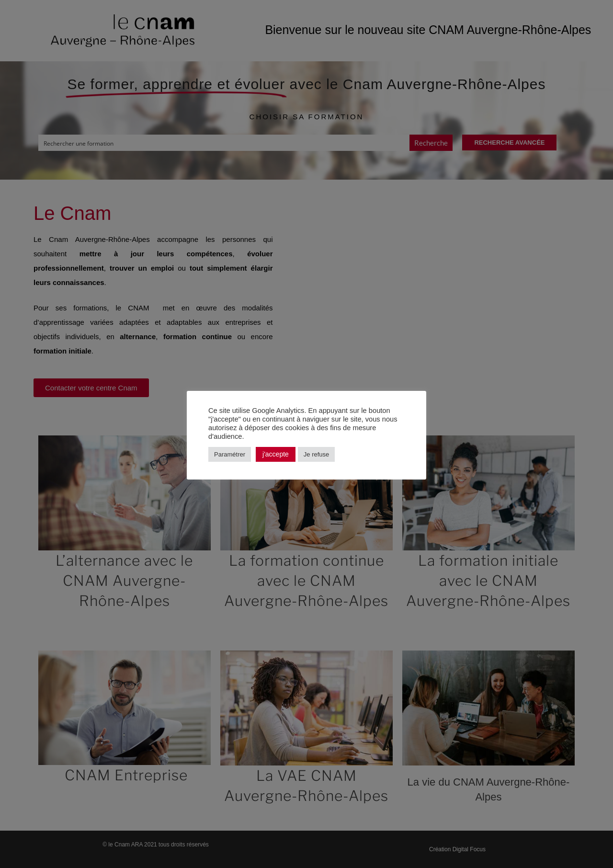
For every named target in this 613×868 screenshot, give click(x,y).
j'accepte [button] (276, 454)
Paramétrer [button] (230, 454)
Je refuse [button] (316, 454)
